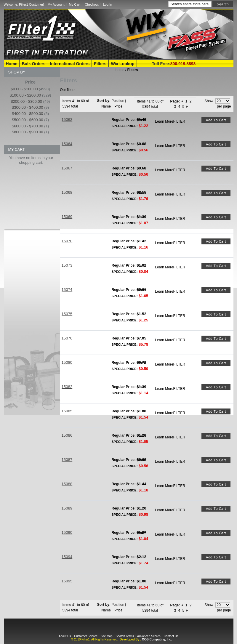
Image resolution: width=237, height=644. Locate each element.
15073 (67, 265)
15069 (67, 217)
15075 (67, 314)
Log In (108, 4)
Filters (100, 64)
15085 (67, 411)
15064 (67, 144)
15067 (67, 168)
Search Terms (125, 636)
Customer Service (86, 636)
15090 (67, 532)
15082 (67, 387)
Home (12, 64)
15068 (67, 192)
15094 (67, 557)
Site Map (107, 636)
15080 (67, 362)
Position (118, 101)
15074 (67, 290)
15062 (67, 120)
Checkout (92, 4)
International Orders (70, 64)
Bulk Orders (33, 64)
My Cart (75, 4)
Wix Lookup (122, 64)
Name (106, 106)
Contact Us (171, 636)
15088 (67, 484)
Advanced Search (149, 636)
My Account (56, 4)
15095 (67, 581)
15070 (67, 241)
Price (118, 106)
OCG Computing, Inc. (157, 639)
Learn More (164, 121)
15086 (67, 435)
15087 (67, 460)
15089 (67, 508)
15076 (67, 338)
